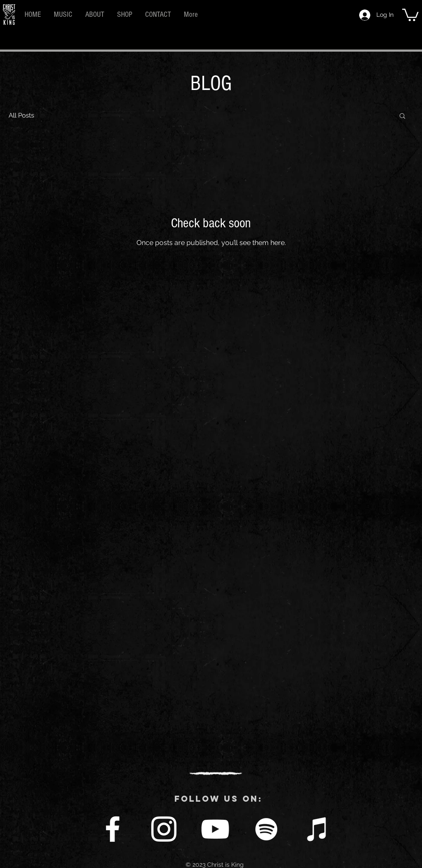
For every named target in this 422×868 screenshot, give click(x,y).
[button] (410, 14)
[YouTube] (215, 829)
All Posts (21, 115)
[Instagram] (164, 829)
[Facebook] (113, 829)
